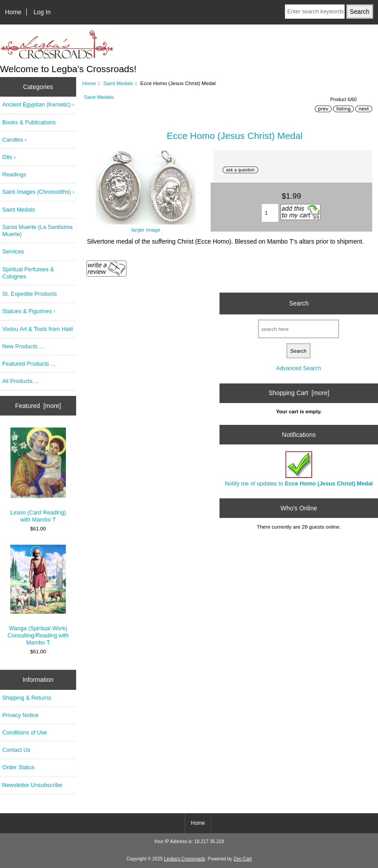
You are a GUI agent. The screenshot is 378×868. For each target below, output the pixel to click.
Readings (14, 174)
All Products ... (20, 381)
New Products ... (23, 346)
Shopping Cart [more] (299, 393)
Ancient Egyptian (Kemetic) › (38, 104)
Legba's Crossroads (185, 859)
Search (299, 303)
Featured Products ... (29, 364)
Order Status (18, 767)
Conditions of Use (25, 732)
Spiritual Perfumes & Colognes (28, 273)
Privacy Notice (20, 715)
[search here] (299, 329)
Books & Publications (29, 122)
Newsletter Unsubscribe (32, 785)
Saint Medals (118, 83)
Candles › (14, 140)
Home (13, 12)
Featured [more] (38, 406)
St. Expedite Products (30, 294)
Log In (42, 12)
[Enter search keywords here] (315, 12)
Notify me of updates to (299, 469)
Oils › (9, 157)
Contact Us (16, 750)
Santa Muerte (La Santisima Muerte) (37, 230)
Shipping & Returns (27, 698)
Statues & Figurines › (29, 311)
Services (13, 251)
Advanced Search (299, 368)
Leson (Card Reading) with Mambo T (38, 475)
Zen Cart (243, 859)
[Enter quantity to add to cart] (270, 213)
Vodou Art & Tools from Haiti (38, 329)
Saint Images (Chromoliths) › (38, 192)
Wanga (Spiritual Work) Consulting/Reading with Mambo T (38, 595)
